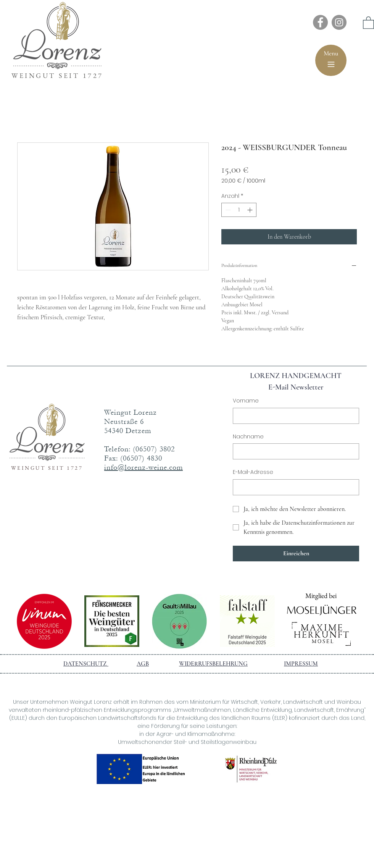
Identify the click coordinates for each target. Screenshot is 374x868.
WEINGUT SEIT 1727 (57, 75)
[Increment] (251, 210)
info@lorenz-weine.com (143, 467)
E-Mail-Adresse (253, 472)
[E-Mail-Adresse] (294, 487)
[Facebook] (320, 22)
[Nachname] (294, 451)
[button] (368, 22)
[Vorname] (294, 416)
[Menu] (331, 60)
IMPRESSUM (301, 664)
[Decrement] (227, 210)
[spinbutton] (239, 210)
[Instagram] (339, 22)
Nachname (248, 437)
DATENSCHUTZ (86, 664)
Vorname (246, 401)
